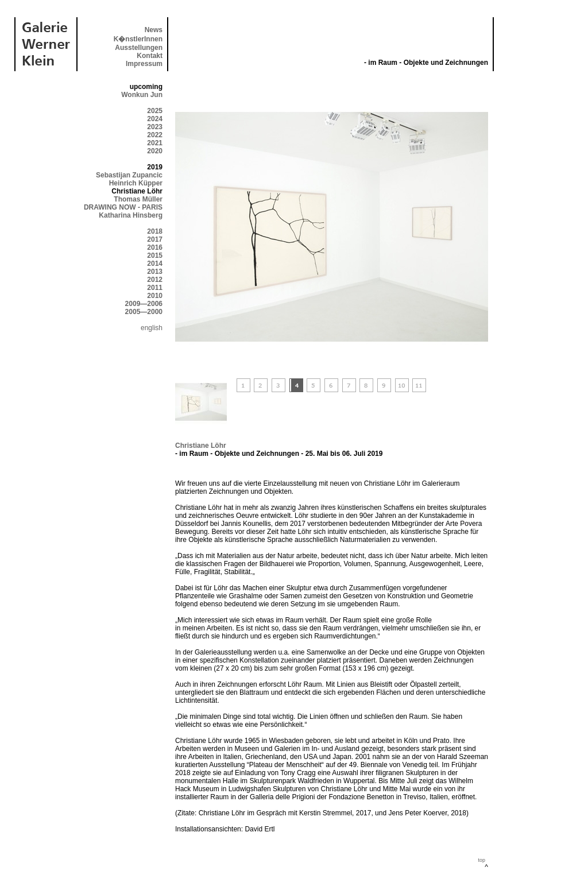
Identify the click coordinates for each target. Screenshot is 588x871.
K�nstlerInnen (138, 39)
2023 (155, 127)
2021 (155, 143)
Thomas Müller (138, 199)
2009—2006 (144, 304)
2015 (155, 256)
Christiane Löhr (201, 446)
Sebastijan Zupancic (129, 175)
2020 (155, 151)
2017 (155, 239)
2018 (155, 231)
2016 (155, 247)
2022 (155, 135)
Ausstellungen (139, 48)
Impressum (144, 64)
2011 (155, 288)
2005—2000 (144, 312)
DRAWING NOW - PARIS (123, 207)
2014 (155, 264)
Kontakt (150, 56)
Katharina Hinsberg (131, 215)
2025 (155, 111)
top (481, 860)
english (152, 328)
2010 (155, 296)
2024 (155, 119)
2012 (155, 280)
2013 (155, 272)
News (154, 30)
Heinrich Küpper (136, 183)
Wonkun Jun (142, 95)
